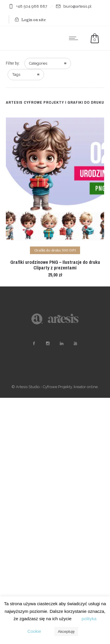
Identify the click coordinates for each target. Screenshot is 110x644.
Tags (16, 74)
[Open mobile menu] (75, 38)
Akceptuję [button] (66, 632)
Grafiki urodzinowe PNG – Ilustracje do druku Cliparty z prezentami (55, 265)
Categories (38, 63)
